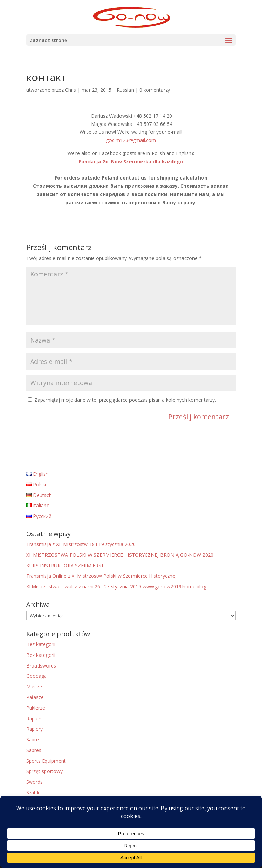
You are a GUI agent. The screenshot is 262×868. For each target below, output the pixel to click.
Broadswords (41, 666)
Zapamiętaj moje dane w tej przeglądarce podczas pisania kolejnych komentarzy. (125, 400)
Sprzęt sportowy (44, 771)
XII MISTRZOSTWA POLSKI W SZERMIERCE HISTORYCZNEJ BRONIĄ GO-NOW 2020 (120, 555)
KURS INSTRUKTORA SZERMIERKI (65, 566)
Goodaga (36, 676)
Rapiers (34, 719)
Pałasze (35, 697)
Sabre (33, 740)
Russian (125, 90)
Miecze (34, 687)
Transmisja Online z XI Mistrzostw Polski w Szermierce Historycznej (101, 576)
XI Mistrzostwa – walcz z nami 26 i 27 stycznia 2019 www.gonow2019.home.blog (116, 587)
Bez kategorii (41, 644)
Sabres (34, 750)
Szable (33, 793)
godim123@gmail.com (131, 140)
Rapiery (34, 729)
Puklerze (36, 708)
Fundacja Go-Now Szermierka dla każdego (131, 161)
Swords (34, 782)
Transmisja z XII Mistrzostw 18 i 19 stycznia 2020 (81, 544)
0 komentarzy (155, 90)
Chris (71, 90)
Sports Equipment (46, 761)
